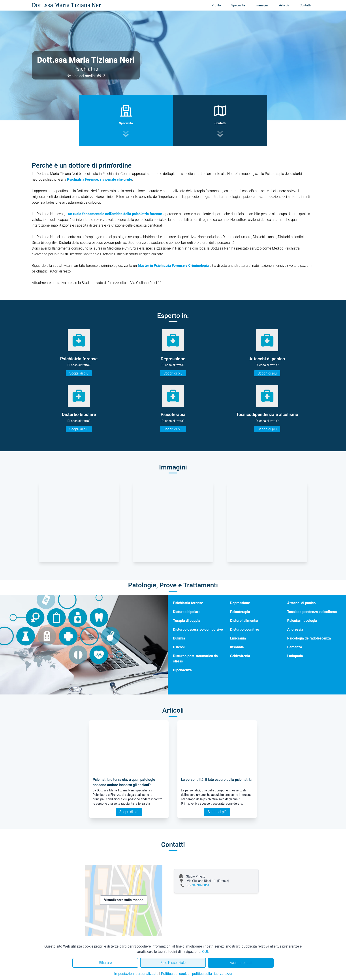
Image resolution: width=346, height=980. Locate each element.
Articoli (284, 5)
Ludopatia (295, 656)
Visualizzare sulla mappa (124, 900)
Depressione (240, 603)
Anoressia (295, 629)
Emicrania (238, 638)
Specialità (238, 5)
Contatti (305, 5)
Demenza (294, 647)
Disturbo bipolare (187, 612)
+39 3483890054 (198, 885)
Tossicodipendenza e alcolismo (312, 612)
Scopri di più (79, 373)
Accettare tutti (241, 963)
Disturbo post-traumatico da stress (195, 659)
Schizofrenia (240, 656)
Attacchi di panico (301, 603)
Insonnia (237, 647)
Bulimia (179, 638)
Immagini (262, 5)
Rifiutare (105, 963)
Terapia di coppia (187, 621)
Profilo (216, 5)
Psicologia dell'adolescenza (309, 638)
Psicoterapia (240, 612)
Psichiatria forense (188, 603)
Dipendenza (182, 670)
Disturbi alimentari (245, 621)
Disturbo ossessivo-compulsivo (198, 629)
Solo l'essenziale (173, 963)
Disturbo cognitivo (245, 629)
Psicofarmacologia (302, 621)
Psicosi (179, 647)
